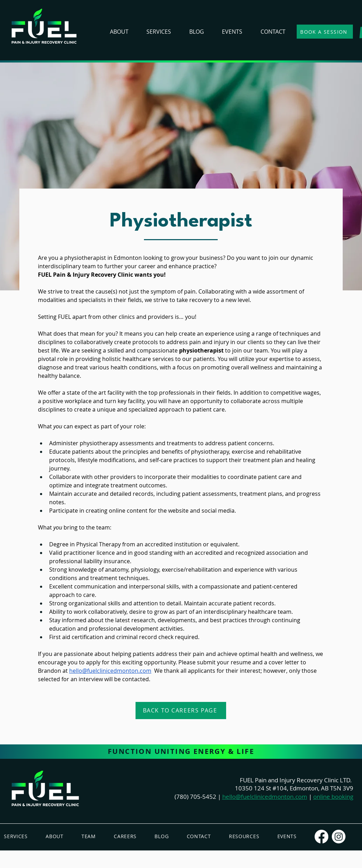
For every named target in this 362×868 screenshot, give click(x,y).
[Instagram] (339, 837)
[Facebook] (321, 837)
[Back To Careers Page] (181, 711)
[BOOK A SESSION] (325, 32)
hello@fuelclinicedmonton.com (265, 797)
